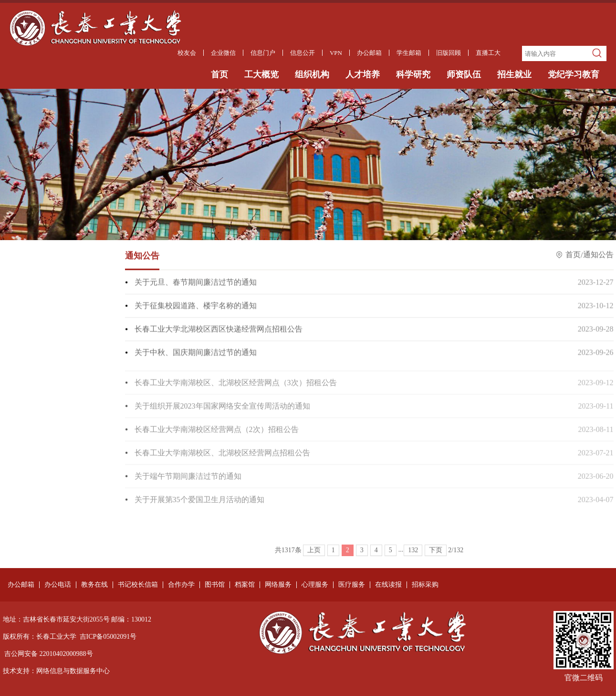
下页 (436, 559)
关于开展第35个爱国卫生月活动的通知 (199, 504)
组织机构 (312, 74)
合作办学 (181, 585)
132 (413, 559)
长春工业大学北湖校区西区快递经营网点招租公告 (219, 330)
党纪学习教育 (574, 74)
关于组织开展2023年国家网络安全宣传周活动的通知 (222, 411)
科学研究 (413, 74)
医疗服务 (352, 585)
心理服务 (315, 585)
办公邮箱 (21, 585)
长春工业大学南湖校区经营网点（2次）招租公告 (217, 434)
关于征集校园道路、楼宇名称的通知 (196, 306)
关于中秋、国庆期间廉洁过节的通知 (196, 353)
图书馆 (215, 585)
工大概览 (261, 74)
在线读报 (388, 585)
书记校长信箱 (138, 585)
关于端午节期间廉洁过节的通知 (188, 481)
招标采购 (425, 585)
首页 (219, 74)
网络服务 (278, 585)
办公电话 (58, 585)
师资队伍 (464, 74)
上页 (314, 559)
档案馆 (245, 585)
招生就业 (514, 74)
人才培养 (363, 74)
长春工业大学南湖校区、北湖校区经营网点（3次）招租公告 (236, 387)
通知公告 (598, 256)
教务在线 (94, 585)
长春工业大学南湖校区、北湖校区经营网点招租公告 (222, 458)
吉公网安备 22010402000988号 (49, 654)
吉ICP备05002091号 (108, 637)
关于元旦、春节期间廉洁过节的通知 (196, 283)
